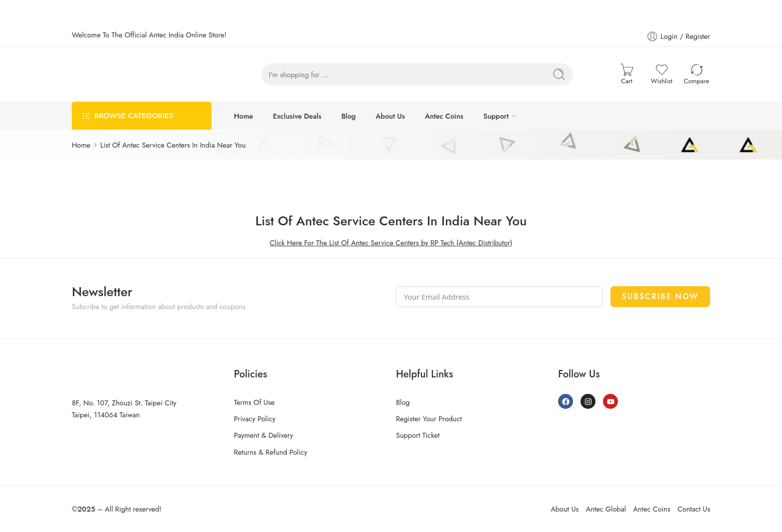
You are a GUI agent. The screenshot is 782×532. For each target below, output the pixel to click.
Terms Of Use (254, 402)
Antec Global (606, 509)
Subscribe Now (660, 296)
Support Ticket (418, 435)
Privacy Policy (255, 419)
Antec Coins (444, 116)
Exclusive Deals (297, 116)
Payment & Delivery (264, 435)
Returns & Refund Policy (271, 452)
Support (496, 116)
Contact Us (694, 509)
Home (243, 116)
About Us (390, 116)
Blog (348, 116)
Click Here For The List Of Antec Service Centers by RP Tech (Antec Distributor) (391, 243)
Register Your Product (429, 419)
